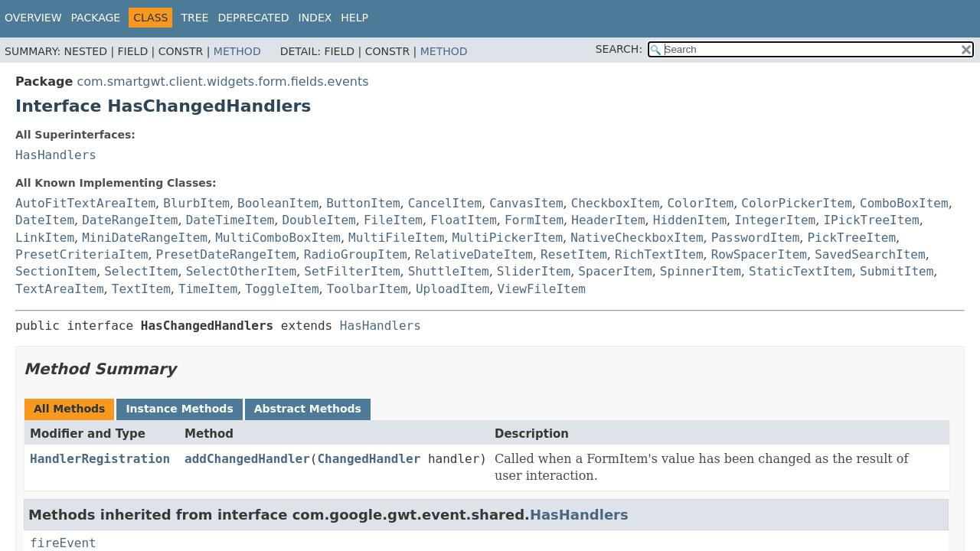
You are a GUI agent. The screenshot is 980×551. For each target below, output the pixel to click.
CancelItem (445, 203)
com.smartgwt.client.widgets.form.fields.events (222, 82)
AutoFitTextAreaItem (85, 203)
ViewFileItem (541, 289)
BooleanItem (278, 203)
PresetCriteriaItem (82, 254)
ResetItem (574, 254)
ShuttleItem (449, 271)
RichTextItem (659, 254)
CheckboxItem (616, 203)
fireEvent (63, 543)
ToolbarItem (367, 289)
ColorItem (700, 203)
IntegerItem (775, 220)
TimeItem (208, 289)
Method (237, 51)
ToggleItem (282, 289)
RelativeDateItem (474, 254)
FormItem (534, 220)
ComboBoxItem (904, 203)
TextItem (141, 289)
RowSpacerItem (759, 254)
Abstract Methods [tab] (308, 409)
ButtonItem (363, 203)
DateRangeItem (130, 220)
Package (96, 18)
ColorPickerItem (797, 203)
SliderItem (534, 271)
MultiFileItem (396, 238)
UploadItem (452, 289)
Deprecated (253, 18)
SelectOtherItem (242, 271)
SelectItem (141, 271)
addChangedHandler (247, 459)
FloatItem (464, 220)
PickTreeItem (852, 238)
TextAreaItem (60, 289)
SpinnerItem (701, 271)
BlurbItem (196, 203)
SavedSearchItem (870, 254)
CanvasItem (526, 203)
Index (315, 18)
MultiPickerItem (508, 238)
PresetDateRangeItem (226, 254)
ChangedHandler (369, 459)
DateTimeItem (230, 220)
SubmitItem (897, 271)
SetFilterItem (352, 271)
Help (354, 18)
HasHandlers (56, 155)
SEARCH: (619, 49)
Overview (33, 18)
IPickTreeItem (871, 220)
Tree (194, 18)
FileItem (393, 220)
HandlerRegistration (100, 459)
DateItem (45, 220)
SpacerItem (615, 271)
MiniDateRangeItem (145, 238)
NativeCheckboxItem (637, 238)
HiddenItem (690, 220)
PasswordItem (756, 238)
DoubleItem (318, 220)
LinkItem (45, 238)
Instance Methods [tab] (179, 409)
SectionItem (56, 271)
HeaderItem (608, 220)
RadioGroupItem (356, 254)
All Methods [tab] (69, 409)
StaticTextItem (800, 271)
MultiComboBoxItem (278, 238)
